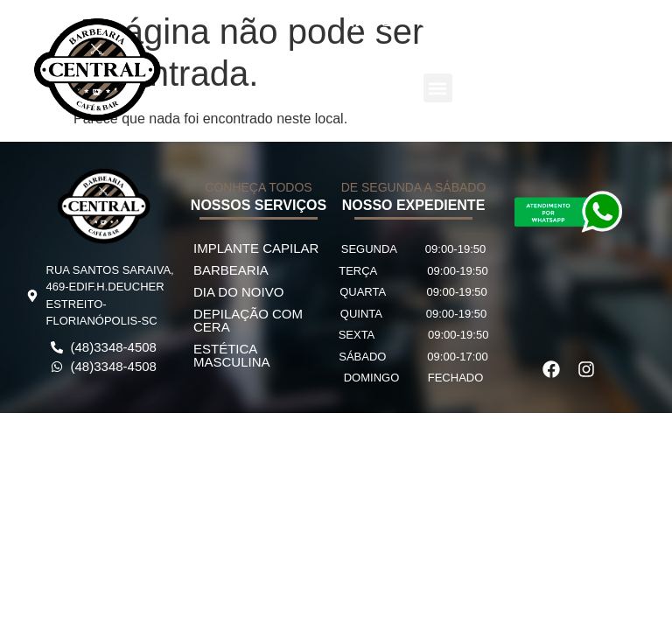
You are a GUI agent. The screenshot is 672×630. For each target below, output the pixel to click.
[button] (438, 88)
